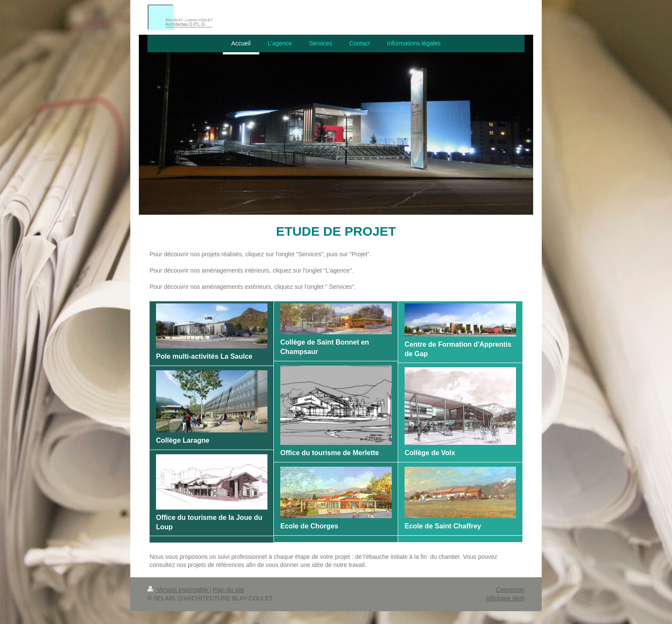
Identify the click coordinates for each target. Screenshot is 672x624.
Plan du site (228, 590)
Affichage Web (505, 598)
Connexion (510, 590)
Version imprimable (178, 590)
